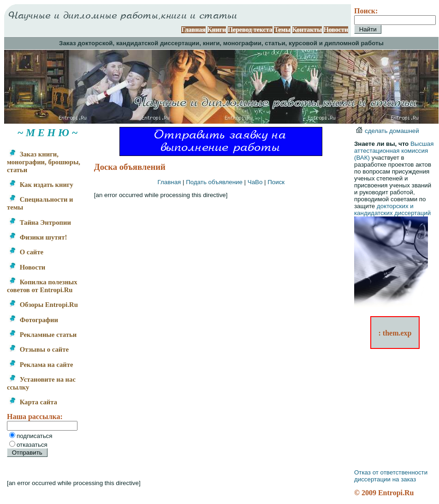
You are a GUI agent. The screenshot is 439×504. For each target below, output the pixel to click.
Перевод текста (250, 30)
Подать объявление (214, 182)
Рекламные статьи (43, 335)
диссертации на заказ (385, 479)
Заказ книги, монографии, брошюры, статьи (44, 162)
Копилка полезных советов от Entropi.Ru (42, 286)
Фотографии (33, 320)
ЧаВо (255, 182)
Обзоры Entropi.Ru (43, 305)
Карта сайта (33, 402)
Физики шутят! (38, 237)
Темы (282, 30)
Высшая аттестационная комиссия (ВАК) (394, 151)
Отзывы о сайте (39, 349)
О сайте (26, 252)
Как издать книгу (41, 185)
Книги (217, 30)
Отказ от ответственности (391, 472)
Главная (193, 30)
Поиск (276, 182)
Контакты (307, 30)
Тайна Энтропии (40, 222)
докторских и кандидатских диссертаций (392, 210)
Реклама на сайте (41, 365)
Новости (336, 30)
